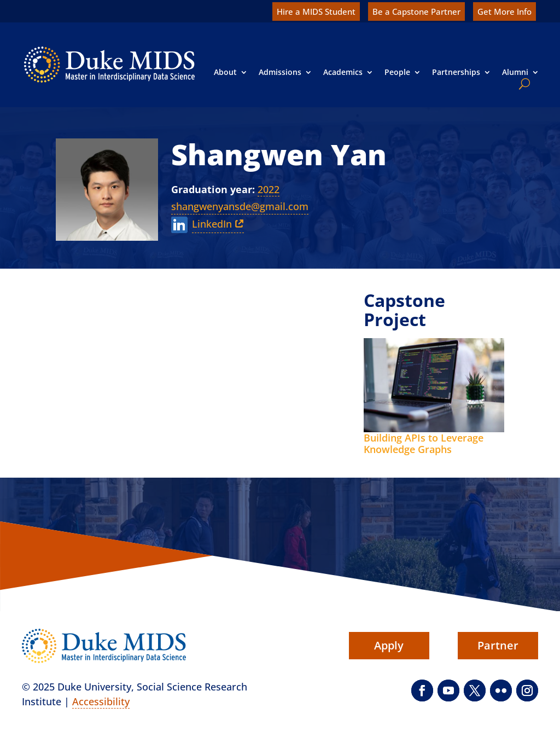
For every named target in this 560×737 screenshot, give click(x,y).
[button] (422, 690)
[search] (522, 84)
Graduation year (212, 189)
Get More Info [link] (504, 11)
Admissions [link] (280, 72)
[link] (109, 65)
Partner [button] (498, 645)
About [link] (225, 72)
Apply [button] (389, 645)
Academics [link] (343, 72)
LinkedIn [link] (212, 224)
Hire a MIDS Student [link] (316, 11)
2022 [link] (269, 189)
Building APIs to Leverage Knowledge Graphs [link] (424, 444)
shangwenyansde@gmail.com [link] (240, 206)
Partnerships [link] (456, 72)
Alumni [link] (515, 72)
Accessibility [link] (101, 701)
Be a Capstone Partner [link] (416, 11)
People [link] (397, 72)
